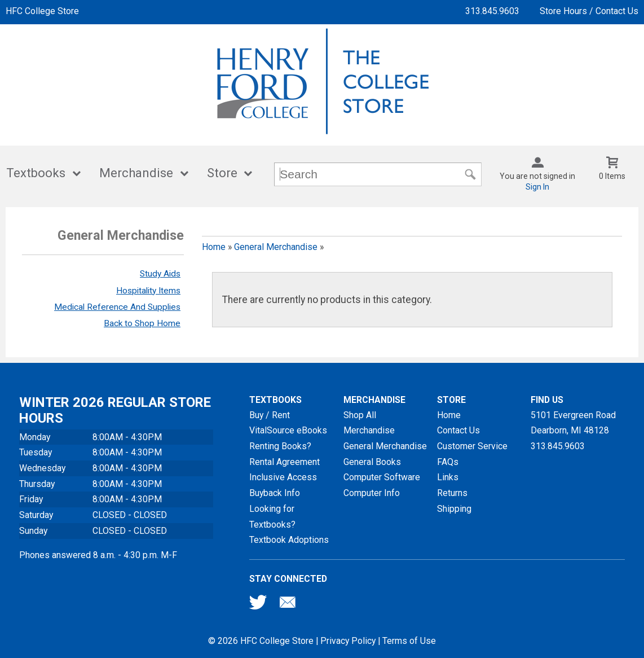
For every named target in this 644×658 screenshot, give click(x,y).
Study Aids (160, 274)
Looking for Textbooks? (272, 517)
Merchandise (136, 173)
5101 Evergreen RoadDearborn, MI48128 (573, 423)
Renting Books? (280, 446)
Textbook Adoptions (289, 540)
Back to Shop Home (142, 323)
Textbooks (36, 173)
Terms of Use (409, 641)
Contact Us (458, 430)
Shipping (454, 509)
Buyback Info (275, 493)
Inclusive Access (283, 477)
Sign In (537, 187)
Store (222, 173)
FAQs (448, 462)
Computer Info (372, 493)
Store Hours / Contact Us (589, 11)
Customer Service (472, 446)
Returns (452, 493)
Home (214, 247)
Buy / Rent (270, 415)
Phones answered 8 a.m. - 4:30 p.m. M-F (98, 555)
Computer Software (382, 477)
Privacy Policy (348, 641)
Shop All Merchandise (369, 423)
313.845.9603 (492, 11)
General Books (372, 462)
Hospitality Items (148, 291)
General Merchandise (276, 247)
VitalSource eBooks (288, 430)
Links (448, 477)
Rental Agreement (284, 462)
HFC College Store (42, 11)
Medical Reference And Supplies (117, 307)
